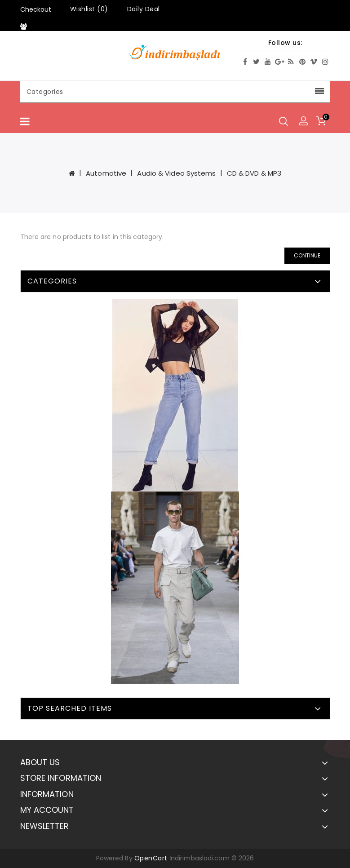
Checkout (36, 9)
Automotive (106, 173)
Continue (307, 255)
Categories (175, 92)
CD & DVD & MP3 (254, 173)
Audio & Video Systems (176, 173)
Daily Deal (144, 9)
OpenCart (151, 858)
